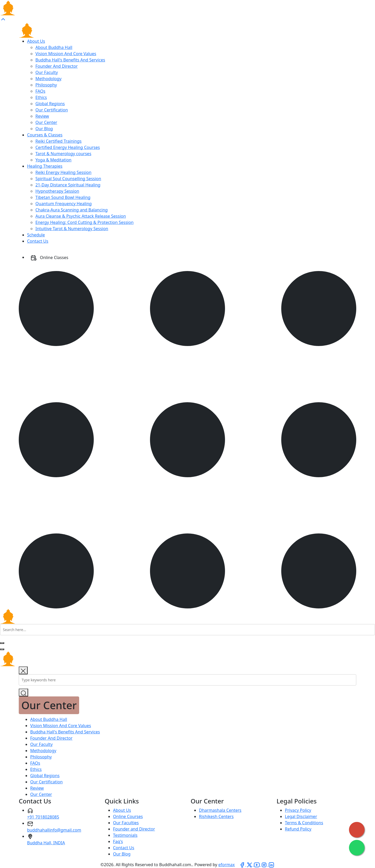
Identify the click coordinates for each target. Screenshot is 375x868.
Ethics (41, 97)
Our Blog (44, 129)
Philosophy (46, 85)
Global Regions (50, 104)
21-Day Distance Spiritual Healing (68, 185)
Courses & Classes (45, 135)
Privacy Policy (298, 810)
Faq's (118, 841)
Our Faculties (126, 823)
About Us (36, 41)
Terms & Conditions (304, 823)
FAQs (40, 91)
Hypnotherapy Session (57, 191)
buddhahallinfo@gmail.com (54, 830)
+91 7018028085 (43, 817)
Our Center (46, 122)
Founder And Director (57, 66)
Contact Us (38, 241)
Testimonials (125, 835)
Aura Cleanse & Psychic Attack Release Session (81, 216)
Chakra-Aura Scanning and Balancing (71, 210)
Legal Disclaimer (301, 816)
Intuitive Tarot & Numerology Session (72, 229)
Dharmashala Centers (220, 810)
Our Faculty (47, 72)
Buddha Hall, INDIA (46, 843)
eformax (226, 865)
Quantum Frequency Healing (64, 204)
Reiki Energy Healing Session (63, 172)
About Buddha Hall (54, 47)
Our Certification (52, 110)
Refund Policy (298, 829)
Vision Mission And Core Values (66, 54)
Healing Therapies (45, 166)
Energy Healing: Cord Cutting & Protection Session (85, 222)
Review (42, 116)
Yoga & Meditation (54, 160)
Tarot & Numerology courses (63, 154)
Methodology (48, 79)
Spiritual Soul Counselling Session (68, 179)
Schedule (36, 235)
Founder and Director (134, 829)
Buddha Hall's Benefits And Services (70, 60)
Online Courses (128, 816)
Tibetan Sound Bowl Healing (63, 197)
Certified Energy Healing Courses (68, 147)
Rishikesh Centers (216, 816)
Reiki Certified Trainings (58, 141)
